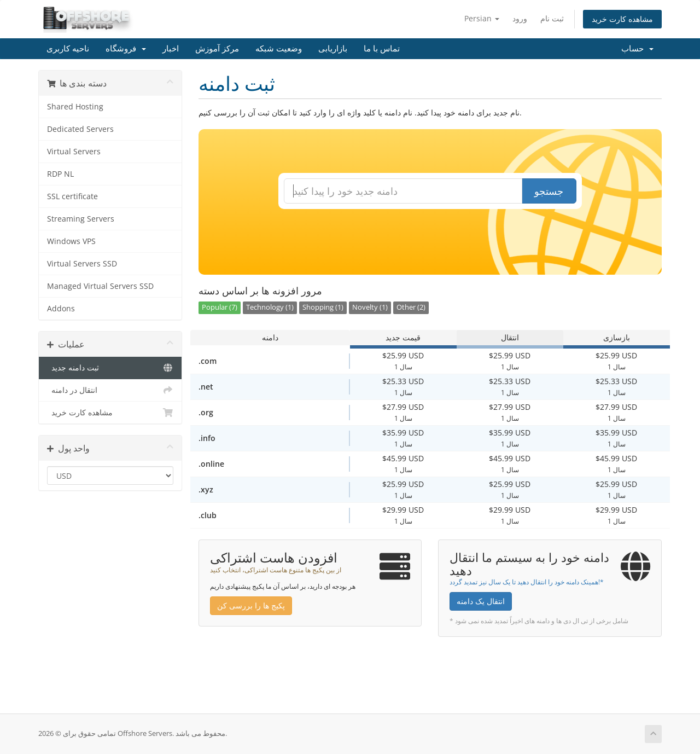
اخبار (171, 49)
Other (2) (411, 307)
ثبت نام (552, 18)
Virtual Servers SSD (82, 264)
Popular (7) (220, 307)
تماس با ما (382, 49)
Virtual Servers (74, 152)
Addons (61, 309)
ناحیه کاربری (68, 49)
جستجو (549, 191)
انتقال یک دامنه (481, 601)
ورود (520, 18)
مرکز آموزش (217, 49)
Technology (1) (270, 307)
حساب (637, 49)
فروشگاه (126, 49)
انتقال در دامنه (110, 390)
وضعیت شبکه (279, 49)
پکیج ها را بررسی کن (251, 605)
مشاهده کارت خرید (622, 19)
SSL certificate (72, 196)
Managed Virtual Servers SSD (100, 286)
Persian (482, 18)
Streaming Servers (81, 219)
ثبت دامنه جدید (110, 368)
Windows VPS (71, 241)
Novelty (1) (370, 307)
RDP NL (60, 174)
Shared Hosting (75, 107)
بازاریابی (333, 49)
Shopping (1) (323, 307)
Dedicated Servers (80, 129)
